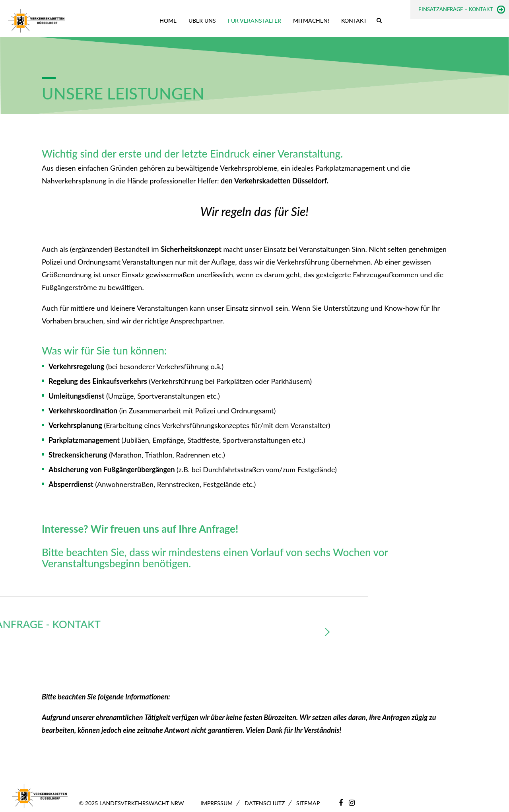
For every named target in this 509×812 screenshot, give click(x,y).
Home (168, 20)
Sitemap (308, 803)
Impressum (217, 803)
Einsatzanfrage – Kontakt (456, 9)
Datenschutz (265, 803)
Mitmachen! (311, 20)
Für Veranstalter (254, 20)
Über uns (202, 20)
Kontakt (354, 20)
